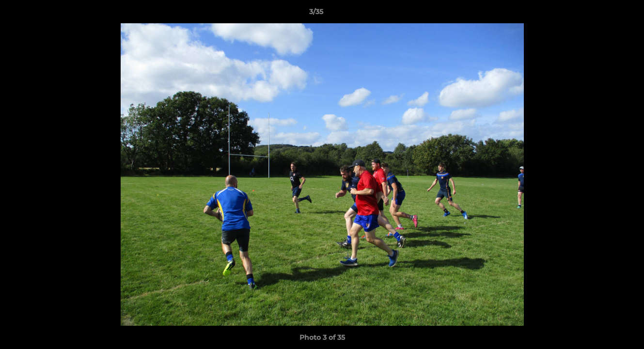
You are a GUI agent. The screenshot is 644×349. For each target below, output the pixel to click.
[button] (603, 14)
